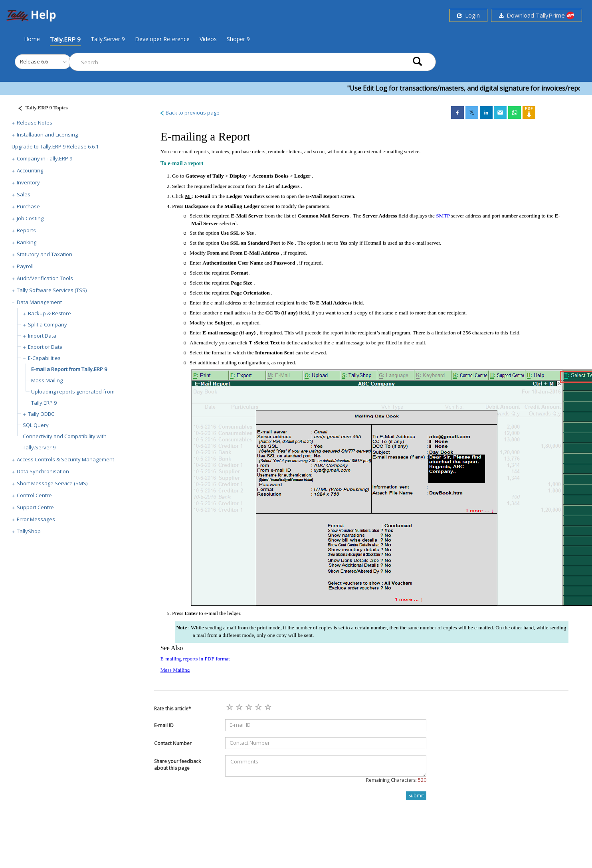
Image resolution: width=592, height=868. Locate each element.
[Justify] (40, 109)
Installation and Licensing (47, 134)
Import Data (42, 336)
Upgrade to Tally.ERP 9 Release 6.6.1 (55, 146)
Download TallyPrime (537, 15)
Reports (26, 230)
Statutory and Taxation (45, 254)
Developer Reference (162, 39)
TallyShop (29, 531)
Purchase (28, 206)
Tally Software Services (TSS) (52, 290)
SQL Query (36, 425)
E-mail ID (164, 725)
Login (468, 15)
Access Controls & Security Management (65, 459)
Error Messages (36, 519)
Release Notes (35, 123)
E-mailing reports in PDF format (195, 659)
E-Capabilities (44, 358)
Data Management (39, 302)
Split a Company (48, 324)
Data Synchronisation (43, 471)
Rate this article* (173, 709)
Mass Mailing (47, 380)
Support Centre (35, 507)
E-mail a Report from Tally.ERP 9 (69, 369)
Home (32, 39)
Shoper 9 (238, 39)
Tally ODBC (41, 414)
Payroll (25, 266)
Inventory (28, 182)
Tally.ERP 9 (65, 39)
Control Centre (34, 495)
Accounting (30, 170)
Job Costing (30, 218)
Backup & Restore (49, 313)
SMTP (444, 216)
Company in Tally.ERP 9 (45, 158)
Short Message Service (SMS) (52, 483)
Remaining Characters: (396, 780)
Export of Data (45, 347)
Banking (27, 242)
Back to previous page (189, 113)
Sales (24, 194)
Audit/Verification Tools (45, 278)
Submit (416, 796)
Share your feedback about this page (177, 765)
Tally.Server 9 (108, 39)
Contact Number (173, 743)
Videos (208, 39)
